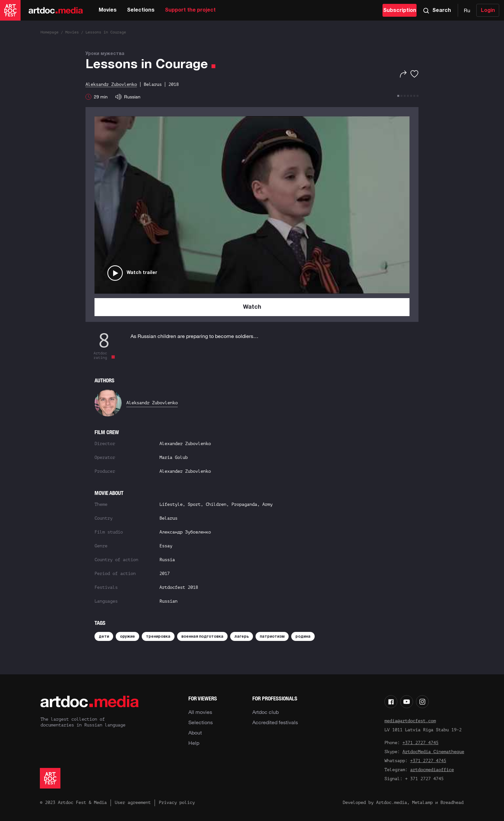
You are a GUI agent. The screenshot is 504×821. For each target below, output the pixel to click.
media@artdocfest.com (410, 721)
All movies (200, 712)
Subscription (400, 11)
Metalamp (422, 803)
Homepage (50, 32)
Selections (141, 10)
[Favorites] (414, 74)
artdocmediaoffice (432, 770)
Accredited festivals (275, 722)
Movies (108, 10)
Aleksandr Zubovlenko (152, 403)
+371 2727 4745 (420, 743)
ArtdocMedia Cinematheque (433, 752)
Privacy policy (177, 803)
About (195, 733)
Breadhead (452, 803)
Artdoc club (265, 712)
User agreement (133, 803)
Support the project (190, 10)
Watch (252, 307)
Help (194, 743)
